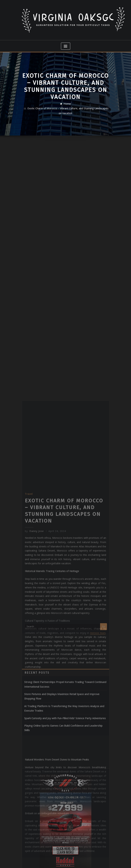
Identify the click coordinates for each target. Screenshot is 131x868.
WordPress (61, 862)
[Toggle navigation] (66, 44)
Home (67, 107)
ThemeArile (101, 862)
